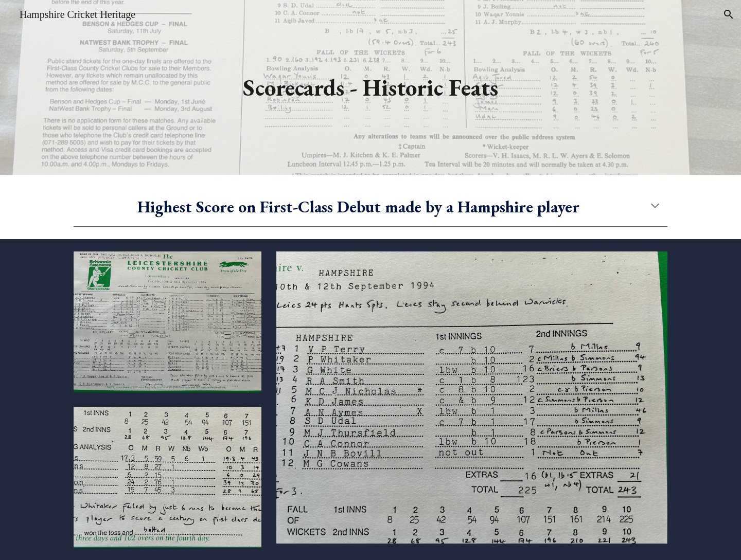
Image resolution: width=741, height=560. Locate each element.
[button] (729, 14)
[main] (370, 88)
